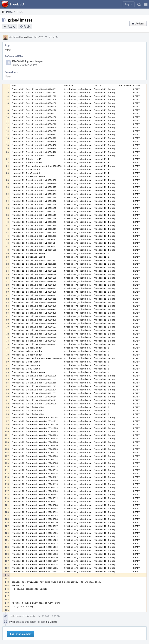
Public (27, 27)
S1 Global (51, 622)
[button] (146, 4)
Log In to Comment (21, 634)
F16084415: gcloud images (28, 61)
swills (27, 37)
